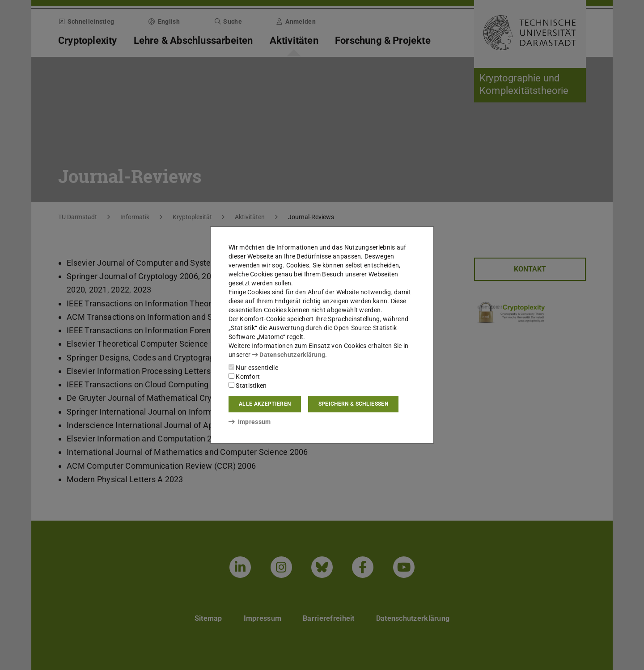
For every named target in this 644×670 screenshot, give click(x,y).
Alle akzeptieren (265, 404)
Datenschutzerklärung (288, 355)
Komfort (244, 377)
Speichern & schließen (353, 404)
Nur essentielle (253, 368)
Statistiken (248, 386)
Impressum (250, 422)
